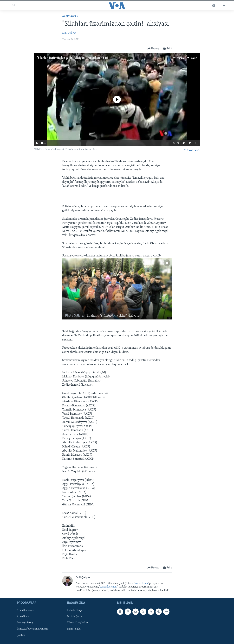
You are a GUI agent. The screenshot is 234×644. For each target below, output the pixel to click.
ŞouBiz (21, 635)
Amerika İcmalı (109, 587)
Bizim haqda (74, 629)
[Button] (153, 49)
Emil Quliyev (69, 33)
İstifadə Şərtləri (76, 616)
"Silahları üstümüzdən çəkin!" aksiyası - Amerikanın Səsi (73, 58)
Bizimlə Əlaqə (74, 610)
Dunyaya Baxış (25, 623)
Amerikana (142, 583)
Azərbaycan (70, 16)
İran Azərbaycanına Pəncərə (33, 629)
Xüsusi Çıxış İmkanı (78, 623)
